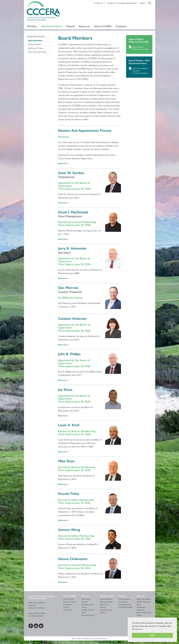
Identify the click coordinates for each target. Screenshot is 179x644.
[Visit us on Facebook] (31, 625)
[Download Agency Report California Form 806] (139, 48)
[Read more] (113, 182)
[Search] (149, 3)
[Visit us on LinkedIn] (41, 625)
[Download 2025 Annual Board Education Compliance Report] (139, 70)
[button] (144, 629)
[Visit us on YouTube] (36, 625)
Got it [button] (152, 635)
